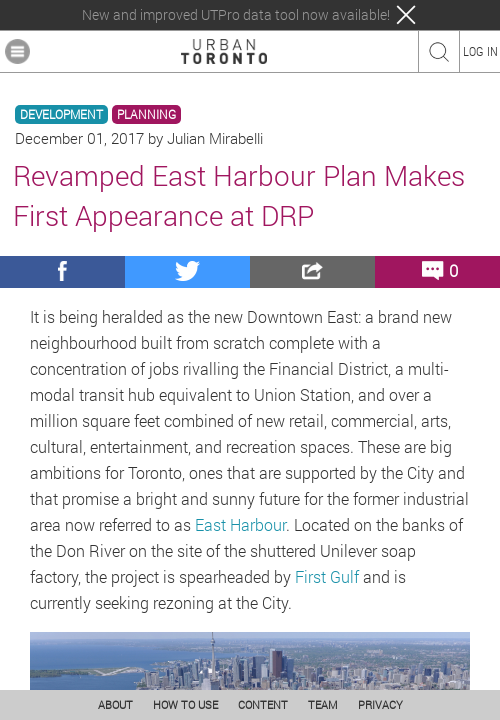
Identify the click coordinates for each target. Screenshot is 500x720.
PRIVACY (380, 704)
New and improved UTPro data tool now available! (236, 15)
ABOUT (115, 704)
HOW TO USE (185, 704)
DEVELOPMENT (61, 114)
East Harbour (240, 524)
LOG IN (480, 51)
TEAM (323, 704)
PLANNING (146, 114)
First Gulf (327, 576)
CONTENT (263, 704)
